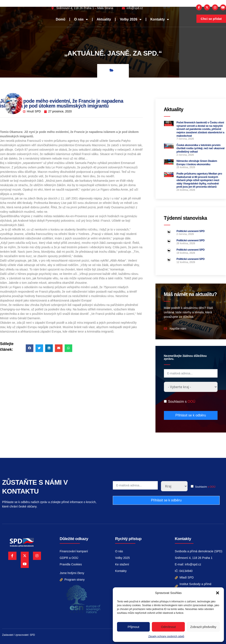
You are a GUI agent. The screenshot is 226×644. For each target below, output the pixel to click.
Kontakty (160, 19)
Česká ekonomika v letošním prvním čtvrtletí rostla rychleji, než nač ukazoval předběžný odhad (201, 148)
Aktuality (104, 19)
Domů (61, 19)
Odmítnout (168, 627)
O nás (81, 19)
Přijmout (133, 627)
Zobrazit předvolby (203, 627)
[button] (218, 593)
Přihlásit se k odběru (191, 415)
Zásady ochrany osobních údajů (166, 636)
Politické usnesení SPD (191, 231)
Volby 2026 (131, 19)
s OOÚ (212, 487)
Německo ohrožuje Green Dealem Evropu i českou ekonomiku (197, 163)
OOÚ (191, 402)
